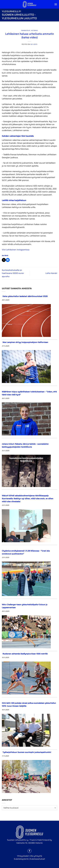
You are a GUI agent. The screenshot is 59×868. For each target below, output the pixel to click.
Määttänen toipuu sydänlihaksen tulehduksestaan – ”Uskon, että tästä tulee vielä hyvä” (29, 393)
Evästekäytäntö (21, 859)
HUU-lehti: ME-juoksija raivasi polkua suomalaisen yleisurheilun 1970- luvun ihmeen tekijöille (29, 705)
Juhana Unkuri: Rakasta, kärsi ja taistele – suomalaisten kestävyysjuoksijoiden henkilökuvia (25, 445)
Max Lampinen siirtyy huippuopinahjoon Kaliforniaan (25, 342)
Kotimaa (34, 30)
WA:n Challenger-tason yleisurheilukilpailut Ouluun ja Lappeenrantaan (25, 606)
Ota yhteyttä (36, 856)
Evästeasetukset (37, 859)
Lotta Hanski (51, 273)
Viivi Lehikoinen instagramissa (16, 250)
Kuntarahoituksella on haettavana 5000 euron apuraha (13, 273)
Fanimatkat (26, 30)
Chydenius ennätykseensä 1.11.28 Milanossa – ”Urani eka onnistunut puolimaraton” (26, 552)
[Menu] (56, 4)
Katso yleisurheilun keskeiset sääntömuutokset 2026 (25, 296)
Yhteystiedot (23, 856)
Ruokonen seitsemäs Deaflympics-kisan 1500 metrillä (25, 654)
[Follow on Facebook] (30, 851)
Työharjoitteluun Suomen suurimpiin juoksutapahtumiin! (27, 752)
